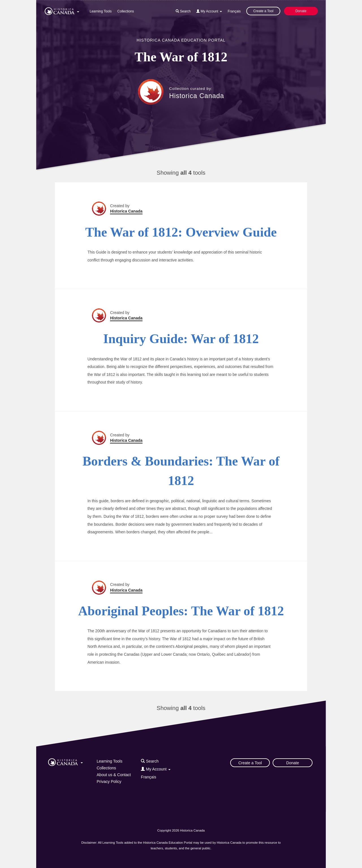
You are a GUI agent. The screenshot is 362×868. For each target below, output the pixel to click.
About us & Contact (114, 775)
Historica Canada (197, 96)
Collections (126, 11)
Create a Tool (263, 11)
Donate (301, 11)
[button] (62, 10)
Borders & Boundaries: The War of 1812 (181, 471)
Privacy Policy (109, 782)
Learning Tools (101, 11)
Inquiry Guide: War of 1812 (181, 339)
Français (234, 11)
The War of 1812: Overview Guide (181, 232)
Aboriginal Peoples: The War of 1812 (181, 611)
